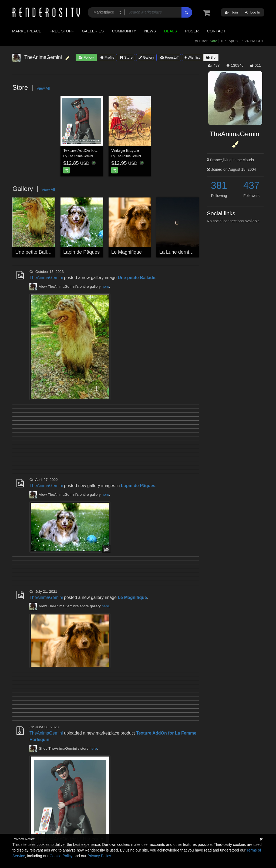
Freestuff (169, 57)
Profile (107, 57)
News (150, 31)
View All (43, 88)
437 (251, 185)
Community (124, 31)
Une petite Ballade (35, 252)
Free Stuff (62, 31)
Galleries (93, 31)
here (105, 286)
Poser (192, 31)
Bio (211, 57)
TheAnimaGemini (80, 156)
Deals (171, 31)
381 (219, 185)
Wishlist (192, 57)
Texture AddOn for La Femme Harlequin (99, 150)
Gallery (146, 57)
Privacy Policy (99, 856)
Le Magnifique (127, 252)
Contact (216, 31)
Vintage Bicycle (125, 150)
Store (126, 57)
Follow (86, 57)
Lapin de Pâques (81, 252)
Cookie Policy (61, 856)
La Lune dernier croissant (187, 252)
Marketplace (27, 31)
